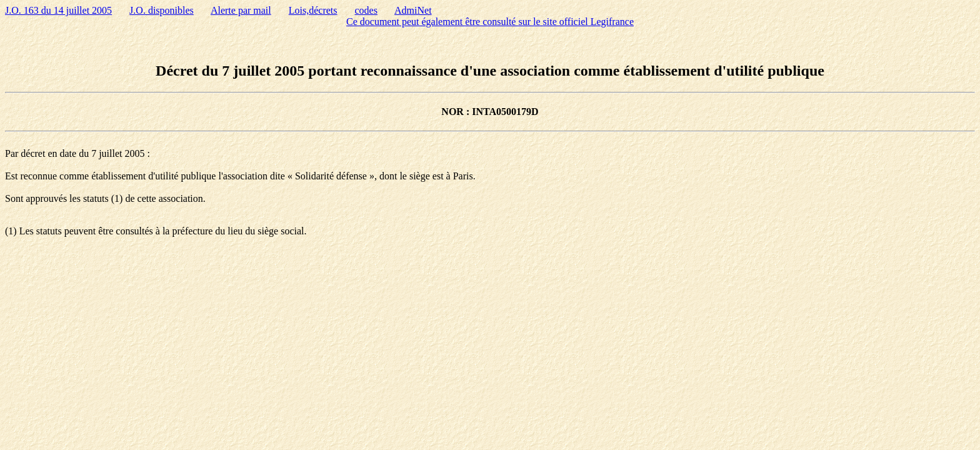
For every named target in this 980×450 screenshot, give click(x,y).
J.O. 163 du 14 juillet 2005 (58, 10)
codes (366, 10)
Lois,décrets (313, 10)
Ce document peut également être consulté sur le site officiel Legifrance (490, 22)
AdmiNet (413, 10)
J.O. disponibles (162, 10)
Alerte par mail (241, 10)
